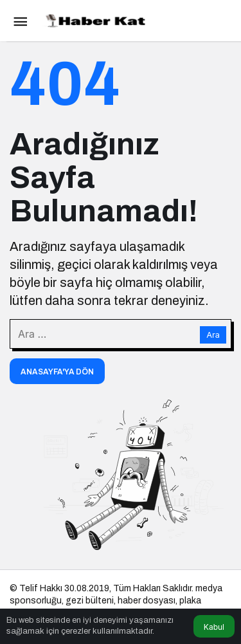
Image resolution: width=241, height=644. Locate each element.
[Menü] (20, 21)
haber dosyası (147, 601)
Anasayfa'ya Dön (57, 372)
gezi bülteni (90, 601)
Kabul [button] (214, 627)
